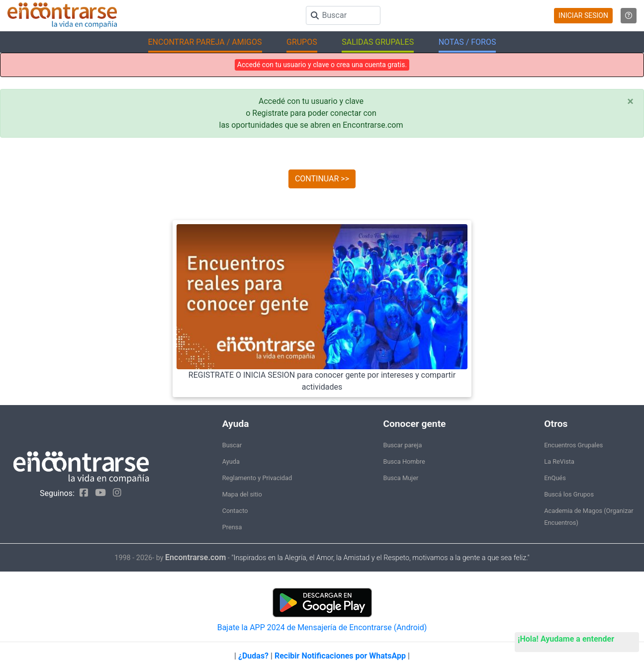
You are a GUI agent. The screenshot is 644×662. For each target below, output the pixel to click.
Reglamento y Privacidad (257, 478)
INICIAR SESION (583, 15)
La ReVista (559, 461)
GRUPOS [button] (302, 42)
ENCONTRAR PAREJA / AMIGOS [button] (205, 42)
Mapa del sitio (242, 494)
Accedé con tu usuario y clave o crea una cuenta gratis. (322, 65)
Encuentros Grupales (573, 445)
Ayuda (231, 461)
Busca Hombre (404, 461)
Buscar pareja (402, 445)
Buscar (232, 445)
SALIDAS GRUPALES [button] (378, 42)
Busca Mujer (401, 478)
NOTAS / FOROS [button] (467, 42)
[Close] (630, 101)
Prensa (232, 527)
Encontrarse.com (195, 557)
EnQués (555, 478)
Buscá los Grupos (569, 494)
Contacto (235, 511)
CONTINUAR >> (322, 179)
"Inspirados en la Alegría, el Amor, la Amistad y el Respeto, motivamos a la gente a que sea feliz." (380, 558)
